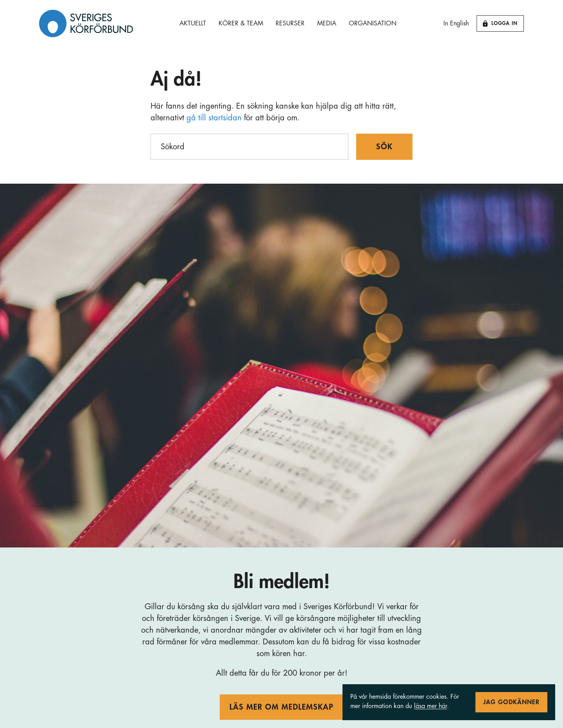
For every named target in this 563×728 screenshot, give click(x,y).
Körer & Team (241, 23)
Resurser (290, 23)
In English (456, 23)
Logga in (500, 23)
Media (327, 23)
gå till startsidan (214, 118)
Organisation (373, 23)
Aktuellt (193, 23)
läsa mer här (430, 706)
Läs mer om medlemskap (281, 707)
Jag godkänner (511, 702)
